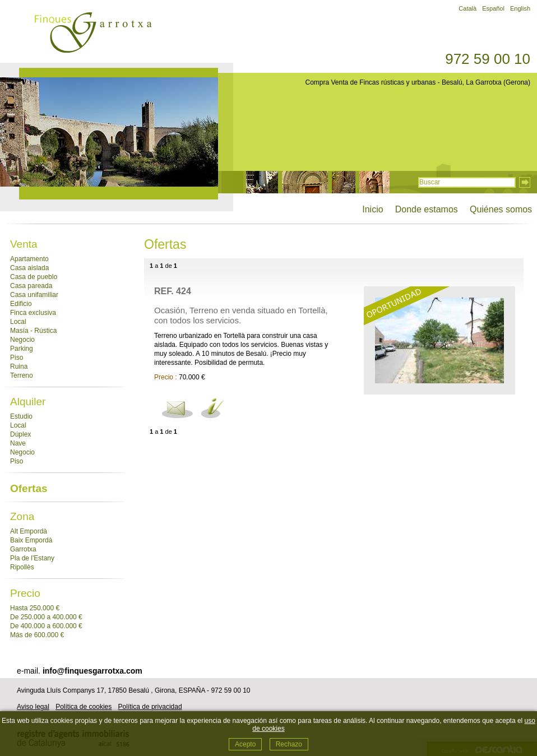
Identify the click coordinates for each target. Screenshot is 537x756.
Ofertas (29, 488)
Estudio (21, 416)
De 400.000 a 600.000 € (46, 626)
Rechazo (289, 744)
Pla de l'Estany (32, 558)
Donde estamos (427, 209)
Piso (17, 358)
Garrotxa (23, 549)
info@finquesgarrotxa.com (92, 671)
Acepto (245, 744)
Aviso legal (33, 707)
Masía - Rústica (33, 331)
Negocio (22, 340)
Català (467, 8)
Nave (18, 443)
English (520, 8)
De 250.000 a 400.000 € (46, 617)
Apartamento (29, 259)
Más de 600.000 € (37, 635)
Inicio (372, 209)
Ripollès (22, 567)
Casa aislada (29, 268)
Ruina (19, 367)
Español (493, 8)
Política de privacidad (150, 707)
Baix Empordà (31, 540)
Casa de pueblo (34, 277)
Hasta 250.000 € (35, 608)
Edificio (21, 304)
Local (18, 322)
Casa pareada (31, 286)
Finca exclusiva (33, 313)
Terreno (22, 375)
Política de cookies (84, 707)
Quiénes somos (501, 209)
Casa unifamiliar (34, 295)
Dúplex (20, 434)
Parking (22, 349)
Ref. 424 (173, 291)
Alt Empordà (29, 531)
